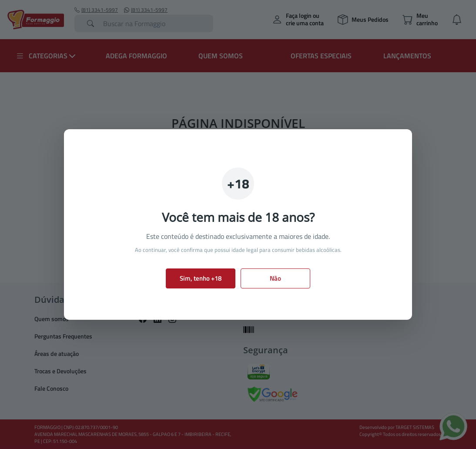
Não (275, 278)
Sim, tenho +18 (201, 278)
